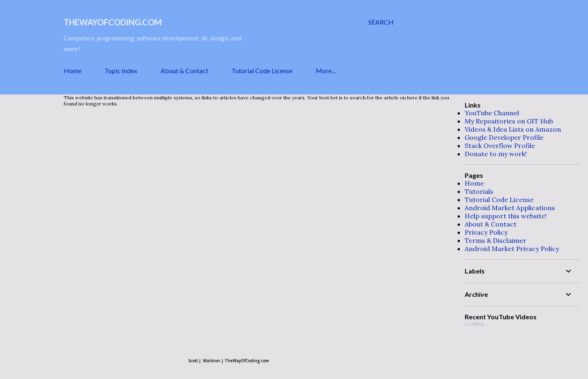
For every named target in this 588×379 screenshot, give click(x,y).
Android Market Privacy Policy (512, 249)
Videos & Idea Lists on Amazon (513, 129)
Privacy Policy (486, 232)
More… (326, 71)
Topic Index (121, 71)
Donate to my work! (496, 154)
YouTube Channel (492, 113)
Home (72, 71)
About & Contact (184, 71)
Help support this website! (506, 216)
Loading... (476, 324)
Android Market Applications (510, 208)
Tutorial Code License (262, 71)
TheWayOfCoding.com (113, 22)
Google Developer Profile (504, 137)
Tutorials (479, 191)
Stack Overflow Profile (500, 146)
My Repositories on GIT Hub (509, 121)
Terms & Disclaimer (496, 240)
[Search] (381, 22)
